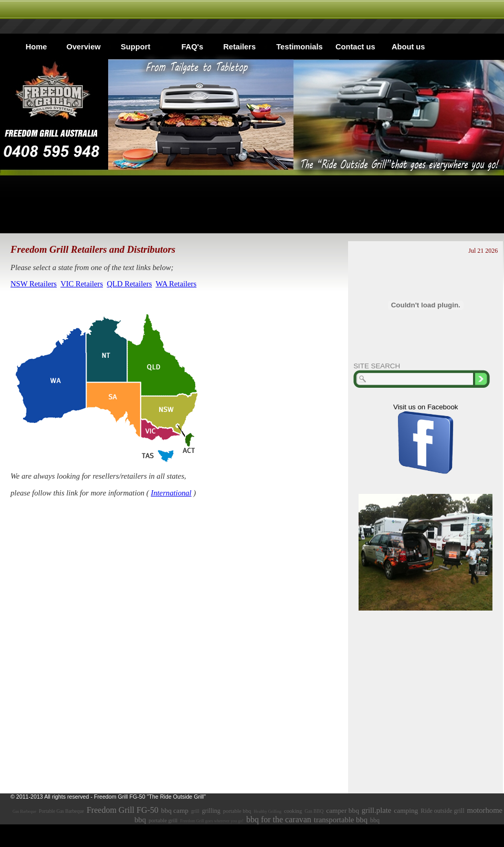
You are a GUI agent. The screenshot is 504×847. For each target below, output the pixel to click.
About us (408, 47)
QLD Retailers (129, 284)
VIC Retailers (82, 284)
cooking (293, 811)
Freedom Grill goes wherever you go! (212, 821)
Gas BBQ (314, 811)
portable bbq (237, 811)
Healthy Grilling (267, 812)
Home (36, 47)
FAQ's (192, 47)
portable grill (163, 820)
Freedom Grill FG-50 (123, 810)
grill (195, 811)
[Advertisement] (252, 204)
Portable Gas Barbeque (61, 811)
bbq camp (175, 810)
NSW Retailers (34, 284)
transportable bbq (341, 820)
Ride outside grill (442, 811)
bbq (375, 820)
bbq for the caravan (279, 819)
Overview (84, 47)
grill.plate (377, 810)
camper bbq (343, 810)
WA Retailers (176, 284)
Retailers (239, 47)
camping (406, 810)
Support (135, 47)
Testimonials (300, 47)
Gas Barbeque (24, 812)
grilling (211, 811)
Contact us (355, 47)
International (171, 493)
